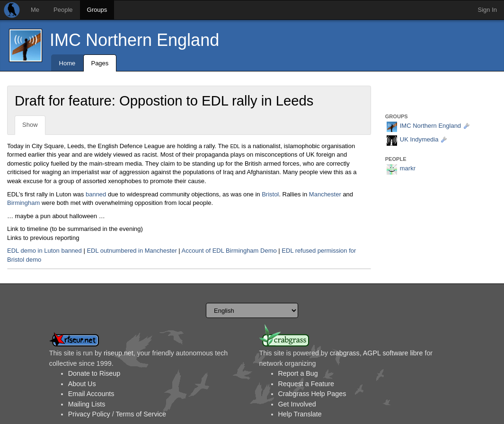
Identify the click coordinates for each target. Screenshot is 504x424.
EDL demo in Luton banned (44, 251)
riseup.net (119, 353)
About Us (82, 384)
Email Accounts (91, 394)
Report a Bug (298, 373)
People (63, 10)
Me (35, 10)
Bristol (270, 194)
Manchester (325, 194)
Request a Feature (306, 384)
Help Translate (300, 414)
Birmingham (23, 203)
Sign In (487, 10)
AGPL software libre (393, 353)
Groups (97, 10)
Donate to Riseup (94, 373)
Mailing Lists (87, 404)
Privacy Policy (89, 414)
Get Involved (297, 404)
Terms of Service (141, 414)
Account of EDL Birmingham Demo (229, 251)
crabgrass (345, 353)
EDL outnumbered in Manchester (132, 251)
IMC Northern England (134, 40)
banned (96, 194)
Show (30, 125)
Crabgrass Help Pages (312, 394)
